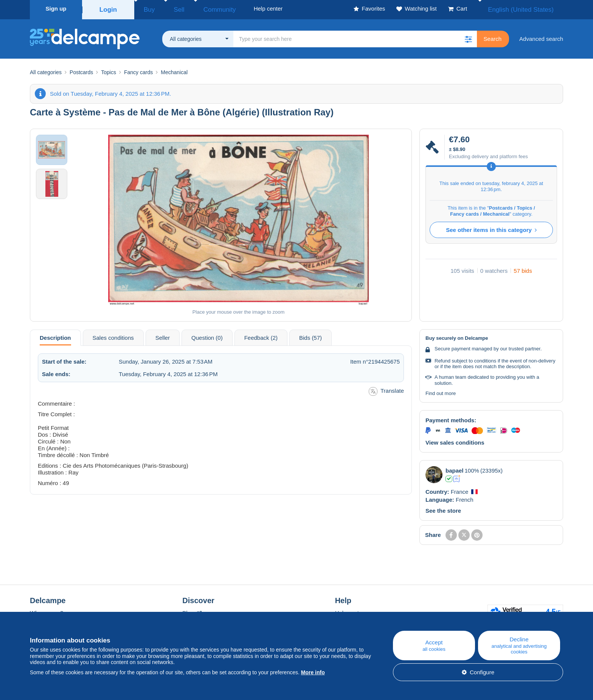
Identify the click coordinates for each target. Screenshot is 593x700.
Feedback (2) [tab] (261, 335)
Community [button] (202, 9)
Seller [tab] (163, 335)
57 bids (523, 268)
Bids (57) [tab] (310, 335)
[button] (469, 37)
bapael (455, 468)
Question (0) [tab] (207, 335)
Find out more (441, 391)
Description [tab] (55, 335)
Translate (386, 389)
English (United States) (529, 9)
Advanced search (541, 37)
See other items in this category (491, 228)
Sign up (56, 9)
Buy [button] (147, 9)
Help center (350, 611)
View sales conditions (455, 440)
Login (108, 9)
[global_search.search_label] (355, 37)
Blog (192, 611)
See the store (443, 508)
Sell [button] (170, 9)
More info (313, 672)
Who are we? (47, 611)
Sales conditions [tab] (113, 335)
